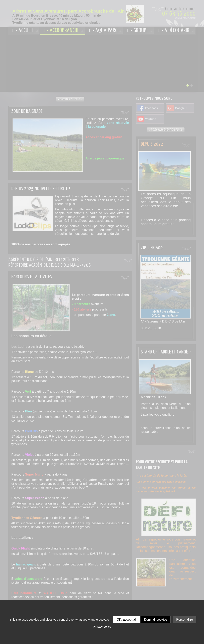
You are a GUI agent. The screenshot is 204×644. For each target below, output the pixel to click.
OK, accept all (127, 620)
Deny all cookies (156, 620)
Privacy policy (102, 627)
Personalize (185, 620)
